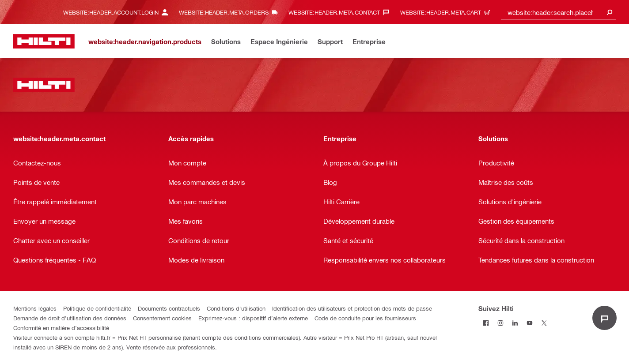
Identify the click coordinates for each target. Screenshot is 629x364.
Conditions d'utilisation (236, 308)
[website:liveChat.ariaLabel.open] (604, 318)
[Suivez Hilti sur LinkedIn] (515, 323)
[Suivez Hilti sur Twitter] (544, 323)
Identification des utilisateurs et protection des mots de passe (352, 308)
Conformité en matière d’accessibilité (61, 328)
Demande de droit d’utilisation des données (70, 318)
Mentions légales (35, 308)
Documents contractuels (169, 308)
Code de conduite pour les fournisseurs (365, 318)
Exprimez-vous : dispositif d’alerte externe (253, 318)
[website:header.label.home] (44, 41)
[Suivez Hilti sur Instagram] (500, 323)
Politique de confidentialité (97, 308)
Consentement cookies (162, 318)
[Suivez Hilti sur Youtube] (529, 323)
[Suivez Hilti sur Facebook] (486, 323)
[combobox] (558, 12)
